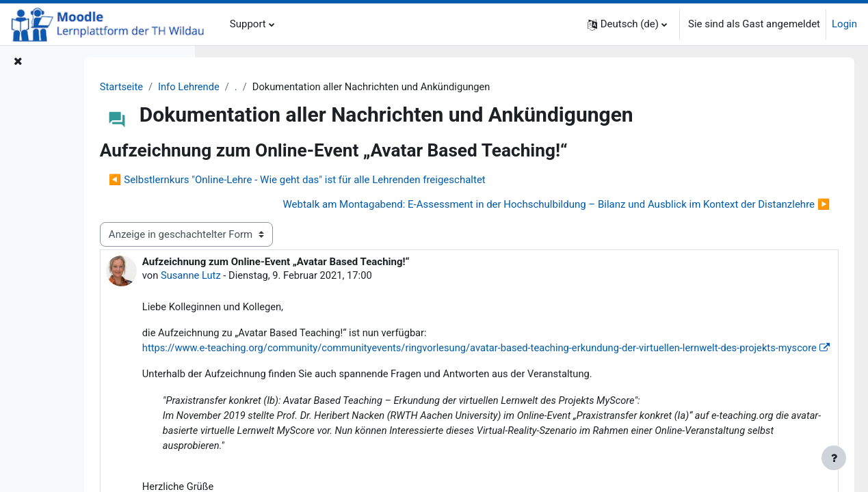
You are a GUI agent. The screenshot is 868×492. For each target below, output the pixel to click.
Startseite (244, 87)
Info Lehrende (313, 87)
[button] (627, 24)
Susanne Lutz (314, 276)
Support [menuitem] (248, 24)
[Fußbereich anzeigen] (834, 458)
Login (844, 24)
